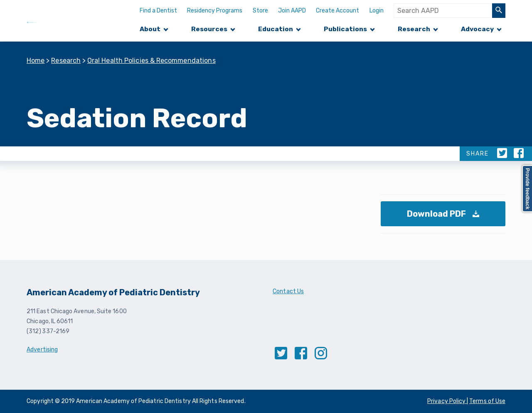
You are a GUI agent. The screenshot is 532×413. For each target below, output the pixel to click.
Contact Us (288, 291)
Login (377, 11)
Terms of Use (487, 401)
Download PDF (446, 218)
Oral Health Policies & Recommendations (151, 61)
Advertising (42, 350)
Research (414, 29)
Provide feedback (527, 189)
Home (36, 61)
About (150, 29)
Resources (209, 29)
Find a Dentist (158, 11)
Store (260, 11)
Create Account (337, 11)
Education (276, 29)
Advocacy (477, 29)
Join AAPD (292, 11)
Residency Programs (215, 11)
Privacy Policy (447, 401)
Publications (345, 29)
